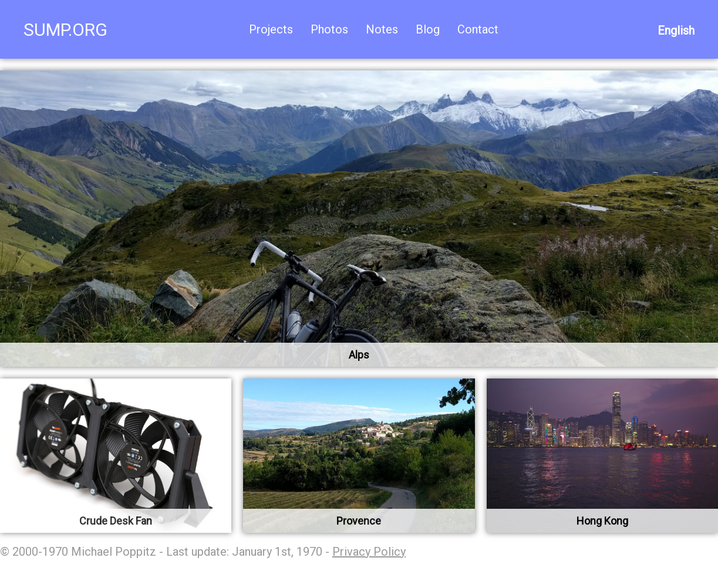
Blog (428, 29)
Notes (382, 29)
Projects (271, 29)
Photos (329, 29)
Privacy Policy (369, 552)
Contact (478, 29)
